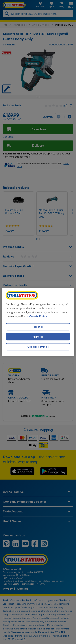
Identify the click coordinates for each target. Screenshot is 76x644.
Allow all (38, 337)
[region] (38, 322)
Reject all (38, 327)
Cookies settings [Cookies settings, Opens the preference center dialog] (38, 347)
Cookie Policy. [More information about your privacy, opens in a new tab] (38, 316)
